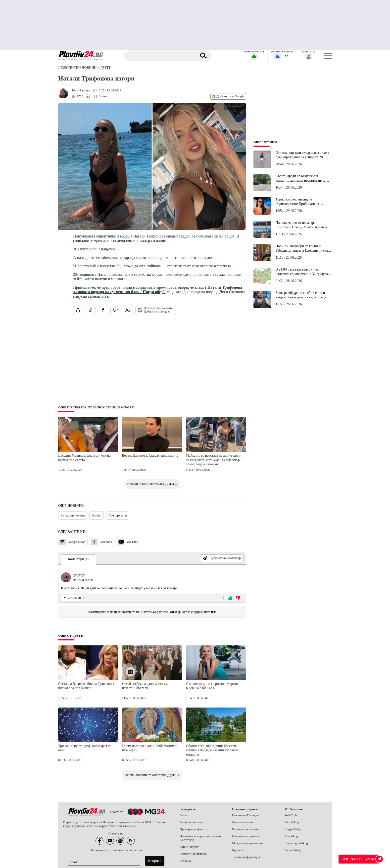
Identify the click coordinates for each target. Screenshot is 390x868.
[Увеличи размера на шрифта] (128, 310)
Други (106, 68)
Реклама (185, 861)
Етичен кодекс (190, 847)
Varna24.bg (292, 822)
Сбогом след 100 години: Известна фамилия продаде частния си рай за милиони (212, 750)
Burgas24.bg (293, 829)
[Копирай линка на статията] (91, 310)
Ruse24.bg (291, 836)
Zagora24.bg (293, 850)
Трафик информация (246, 857)
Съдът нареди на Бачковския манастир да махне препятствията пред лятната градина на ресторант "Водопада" (301, 178)
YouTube (128, 542)
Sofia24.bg (292, 815)
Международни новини (248, 843)
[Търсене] (161, 56)
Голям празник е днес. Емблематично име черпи (150, 748)
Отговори (72, 598)
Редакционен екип (192, 822)
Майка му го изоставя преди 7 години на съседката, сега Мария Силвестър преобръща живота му (214, 460)
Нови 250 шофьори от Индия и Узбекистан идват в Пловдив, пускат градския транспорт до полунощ (302, 248)
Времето (238, 850)
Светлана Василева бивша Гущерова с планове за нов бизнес (86, 686)
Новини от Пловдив (245, 815)
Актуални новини (73, 515)
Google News (72, 542)
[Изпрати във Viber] (115, 310)
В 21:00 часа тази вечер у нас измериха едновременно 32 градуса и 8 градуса (303, 272)
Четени (97, 515)
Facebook (102, 542)
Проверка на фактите (194, 829)
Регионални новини (245, 829)
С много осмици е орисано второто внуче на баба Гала (212, 686)
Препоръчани (118, 515)
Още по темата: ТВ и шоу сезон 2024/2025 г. (96, 407)
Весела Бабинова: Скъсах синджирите (150, 455)
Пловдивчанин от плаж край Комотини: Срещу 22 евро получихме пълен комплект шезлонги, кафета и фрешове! (303, 225)
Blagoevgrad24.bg (296, 843)
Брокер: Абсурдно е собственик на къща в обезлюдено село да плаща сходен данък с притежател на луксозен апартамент (301, 295)
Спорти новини (243, 822)
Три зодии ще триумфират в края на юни (85, 748)
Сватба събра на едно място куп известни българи (146, 686)
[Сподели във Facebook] (103, 310)
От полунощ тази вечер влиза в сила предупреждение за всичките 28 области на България (302, 155)
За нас (184, 815)
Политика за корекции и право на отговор (200, 838)
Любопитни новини (77, 68)
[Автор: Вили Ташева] (80, 90)
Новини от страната (245, 836)
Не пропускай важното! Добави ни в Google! (156, 310)
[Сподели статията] (78, 310)
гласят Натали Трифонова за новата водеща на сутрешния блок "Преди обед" (158, 290)
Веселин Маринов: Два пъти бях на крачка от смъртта (84, 458)
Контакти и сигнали (193, 854)
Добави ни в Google (228, 96)
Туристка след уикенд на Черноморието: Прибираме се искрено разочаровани (298, 202)
